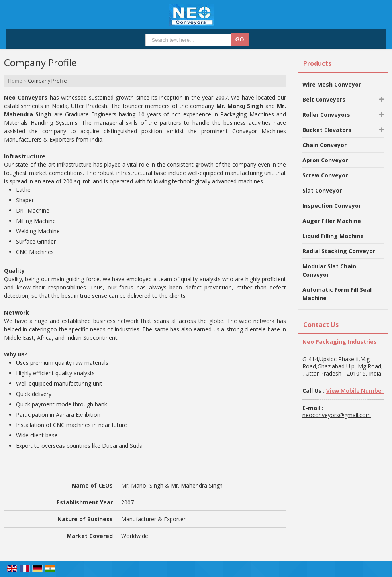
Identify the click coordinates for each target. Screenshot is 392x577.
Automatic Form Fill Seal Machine (337, 294)
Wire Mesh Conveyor (332, 84)
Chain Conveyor (324, 145)
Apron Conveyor (325, 160)
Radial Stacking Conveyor (339, 251)
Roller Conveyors (326, 115)
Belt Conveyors (324, 99)
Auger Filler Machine (332, 221)
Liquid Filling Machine (333, 236)
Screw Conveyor (325, 175)
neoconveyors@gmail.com (337, 415)
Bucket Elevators (327, 130)
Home (15, 81)
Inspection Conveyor (332, 206)
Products (317, 63)
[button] (355, 391)
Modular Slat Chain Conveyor (329, 270)
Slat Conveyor (322, 190)
